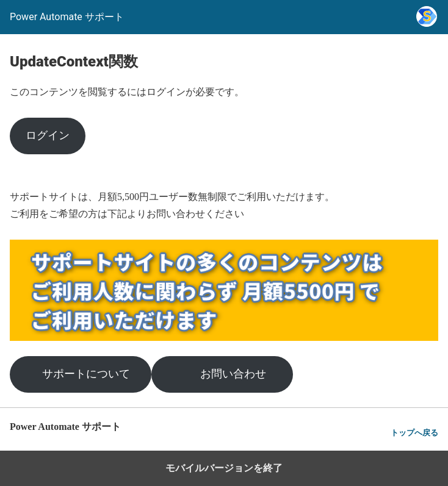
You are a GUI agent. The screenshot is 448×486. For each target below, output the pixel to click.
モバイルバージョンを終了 (224, 468)
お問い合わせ (233, 374)
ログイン (48, 135)
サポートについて (86, 374)
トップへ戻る (414, 433)
